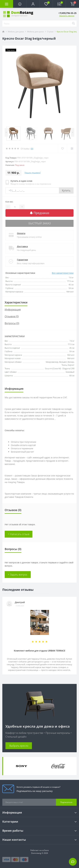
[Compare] (72, 149)
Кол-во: (9, 202)
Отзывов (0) (12, 316)
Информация (13, 310)
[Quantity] (15, 207)
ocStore (45, 850)
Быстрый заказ (40, 223)
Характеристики (16, 302)
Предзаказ (40, 213)
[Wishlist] (62, 149)
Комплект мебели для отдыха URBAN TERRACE (40, 651)
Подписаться (66, 802)
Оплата (21, 233)
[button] (33, 4)
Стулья (50, 32)
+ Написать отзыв (19, 534)
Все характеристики (63, 273)
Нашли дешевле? (33, 173)
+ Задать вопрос (18, 575)
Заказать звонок (67, 16)
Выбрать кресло (19, 746)
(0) (32, 149)
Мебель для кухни (35, 32)
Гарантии (22, 260)
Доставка (22, 246)
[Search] (73, 24)
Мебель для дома (16, 32)
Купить (66, 190)
